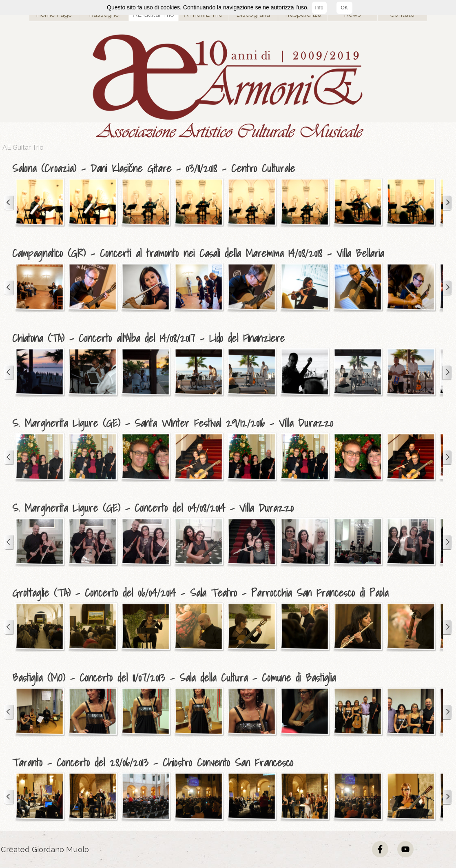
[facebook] (380, 849)
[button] (40, 203)
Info (319, 8)
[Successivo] (447, 203)
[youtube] (405, 849)
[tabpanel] (230, 169)
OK (344, 8)
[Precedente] (9, 203)
